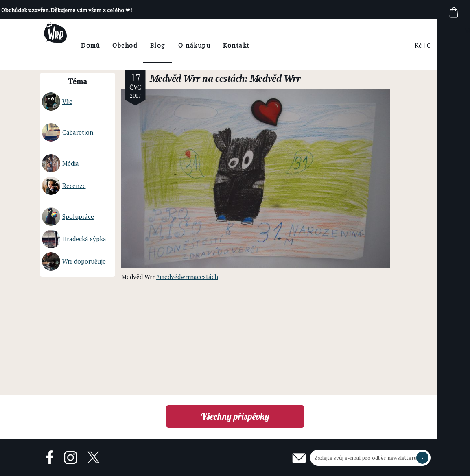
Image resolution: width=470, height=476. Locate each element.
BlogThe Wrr (180, 52)
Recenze (64, 186)
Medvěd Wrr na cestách (197, 78)
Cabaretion (68, 132)
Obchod (147, 45)
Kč (418, 45)
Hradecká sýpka (74, 239)
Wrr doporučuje (74, 261)
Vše (57, 102)
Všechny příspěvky (235, 416)
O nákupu (217, 45)
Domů (113, 45)
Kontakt (259, 45)
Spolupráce (68, 217)
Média (60, 163)
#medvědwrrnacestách (187, 277)
